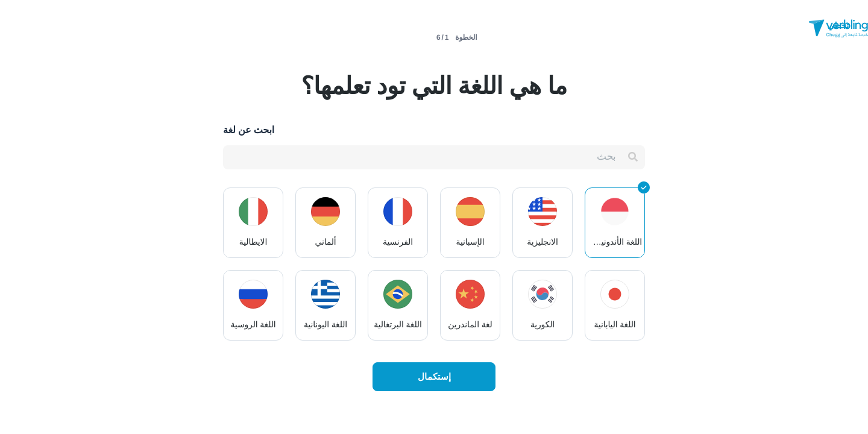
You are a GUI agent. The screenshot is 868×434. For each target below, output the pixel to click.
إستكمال (434, 377)
